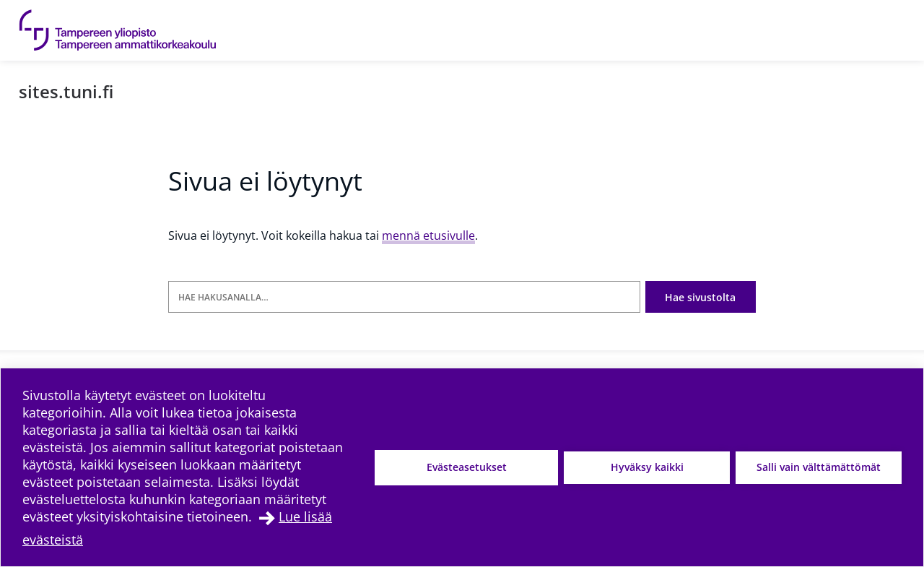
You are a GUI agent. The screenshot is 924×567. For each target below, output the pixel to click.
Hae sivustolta (700, 297)
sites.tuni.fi (66, 91)
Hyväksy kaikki (647, 467)
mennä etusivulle (428, 235)
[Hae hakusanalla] (404, 297)
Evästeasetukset (467, 467)
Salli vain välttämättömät (819, 467)
